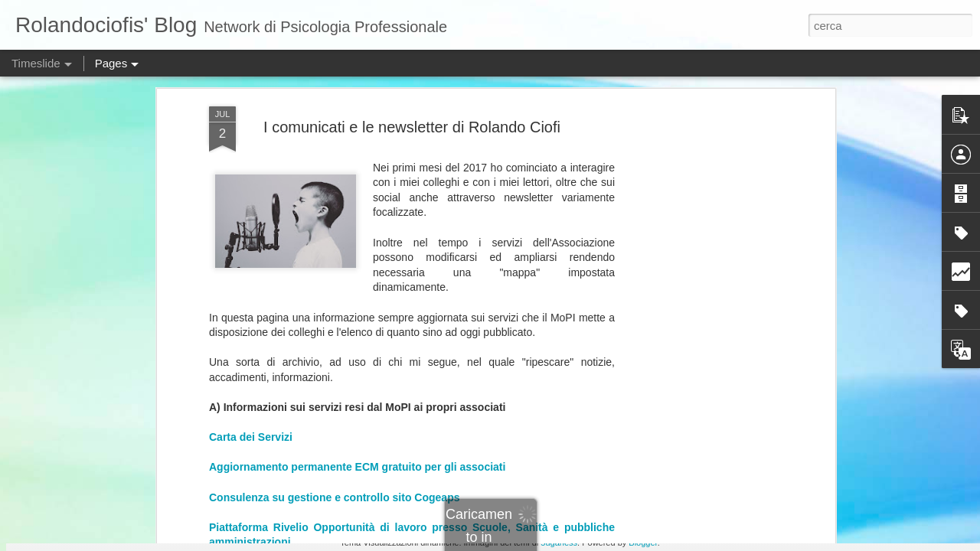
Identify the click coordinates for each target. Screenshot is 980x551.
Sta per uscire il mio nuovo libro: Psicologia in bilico (761, 461)
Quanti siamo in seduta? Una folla (720, 327)
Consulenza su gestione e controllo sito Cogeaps (335, 77)
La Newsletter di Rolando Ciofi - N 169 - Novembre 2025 (350, 302)
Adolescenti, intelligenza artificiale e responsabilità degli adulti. (600, 393)
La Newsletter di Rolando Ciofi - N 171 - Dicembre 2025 (348, 272)
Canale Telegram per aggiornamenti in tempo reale (338, 152)
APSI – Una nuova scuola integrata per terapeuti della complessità (798, 380)
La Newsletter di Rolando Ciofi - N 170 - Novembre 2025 (350, 287)
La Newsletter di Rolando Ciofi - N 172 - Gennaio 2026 (345, 256)
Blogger (643, 543)
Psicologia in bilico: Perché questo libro (733, 354)
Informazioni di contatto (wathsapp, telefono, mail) (337, 181)
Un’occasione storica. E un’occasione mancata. (752, 434)
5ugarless (559, 543)
